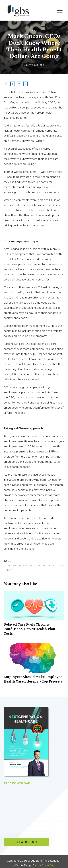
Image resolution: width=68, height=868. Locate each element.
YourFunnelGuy (45, 863)
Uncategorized (34, 65)
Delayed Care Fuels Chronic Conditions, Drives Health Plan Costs (34, 615)
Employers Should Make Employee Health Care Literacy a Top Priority (34, 665)
